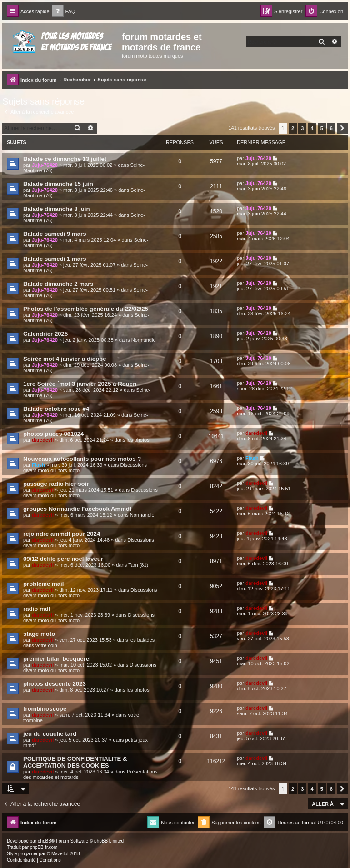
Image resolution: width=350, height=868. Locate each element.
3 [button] (302, 128)
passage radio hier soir (56, 484)
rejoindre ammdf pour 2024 (62, 534)
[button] (342, 128)
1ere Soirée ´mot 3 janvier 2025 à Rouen (80, 384)
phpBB (45, 841)
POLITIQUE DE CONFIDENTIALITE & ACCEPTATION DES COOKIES (75, 762)
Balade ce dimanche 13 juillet (65, 159)
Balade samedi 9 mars (55, 234)
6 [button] (331, 128)
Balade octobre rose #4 (56, 409)
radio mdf (37, 609)
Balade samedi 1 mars (55, 259)
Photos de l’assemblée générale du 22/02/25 (86, 309)
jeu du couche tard (50, 734)
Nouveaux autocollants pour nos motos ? (82, 459)
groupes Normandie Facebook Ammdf (77, 509)
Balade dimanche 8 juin (57, 209)
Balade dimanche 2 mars (58, 284)
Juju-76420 (45, 165)
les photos (138, 440)
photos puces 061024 (53, 434)
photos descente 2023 (55, 684)
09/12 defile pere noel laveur (63, 559)
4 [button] (312, 128)
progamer (28, 854)
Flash (38, 465)
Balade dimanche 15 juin (58, 184)
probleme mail (43, 584)
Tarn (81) (138, 565)
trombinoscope (45, 709)
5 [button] (322, 128)
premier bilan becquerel (57, 659)
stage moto (39, 634)
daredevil (43, 440)
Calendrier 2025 (45, 334)
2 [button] (293, 128)
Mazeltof (60, 854)
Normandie (144, 340)
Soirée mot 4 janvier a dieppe (65, 359)
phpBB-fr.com (44, 847)
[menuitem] (64, 12)
